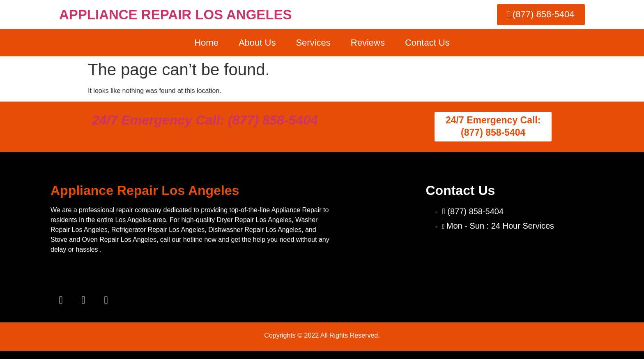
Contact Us (427, 43)
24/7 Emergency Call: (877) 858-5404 (205, 120)
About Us (257, 43)
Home (206, 43)
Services (313, 43)
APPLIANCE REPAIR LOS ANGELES (176, 15)
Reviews (368, 43)
